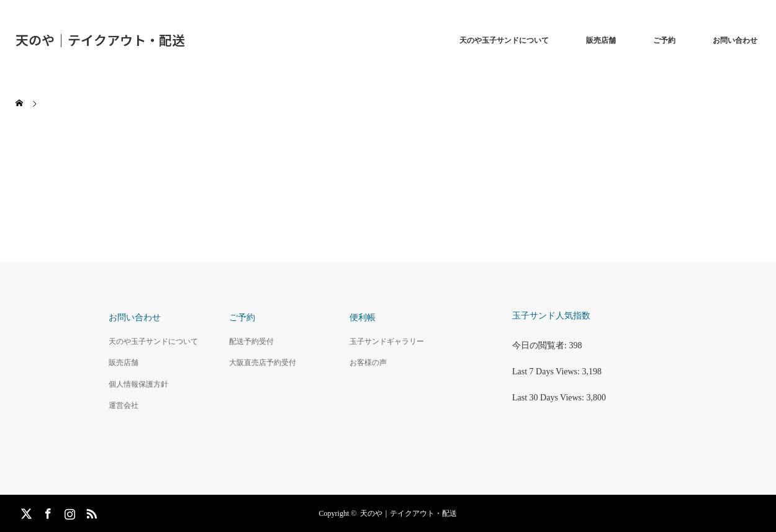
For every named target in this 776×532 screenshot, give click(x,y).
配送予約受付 (251, 341)
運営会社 (124, 405)
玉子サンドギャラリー (387, 341)
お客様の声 (368, 363)
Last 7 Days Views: (547, 372)
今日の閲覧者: (540, 345)
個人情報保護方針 (138, 384)
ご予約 (664, 40)
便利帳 (363, 318)
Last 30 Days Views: (549, 398)
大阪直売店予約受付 (263, 363)
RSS (90, 512)
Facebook (47, 512)
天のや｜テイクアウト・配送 (100, 40)
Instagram (68, 512)
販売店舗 (601, 40)
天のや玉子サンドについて (504, 40)
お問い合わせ (735, 40)
